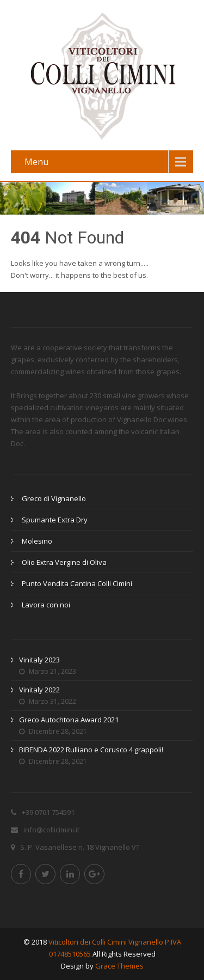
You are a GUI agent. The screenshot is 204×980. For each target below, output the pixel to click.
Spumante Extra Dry (55, 520)
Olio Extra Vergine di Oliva (64, 562)
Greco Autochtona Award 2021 (69, 720)
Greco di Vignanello (54, 498)
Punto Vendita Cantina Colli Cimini (77, 583)
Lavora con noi (46, 605)
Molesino (37, 541)
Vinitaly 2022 (39, 690)
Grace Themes (119, 966)
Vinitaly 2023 (39, 660)
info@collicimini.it (51, 830)
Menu (36, 162)
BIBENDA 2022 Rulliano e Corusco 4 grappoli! (91, 750)
